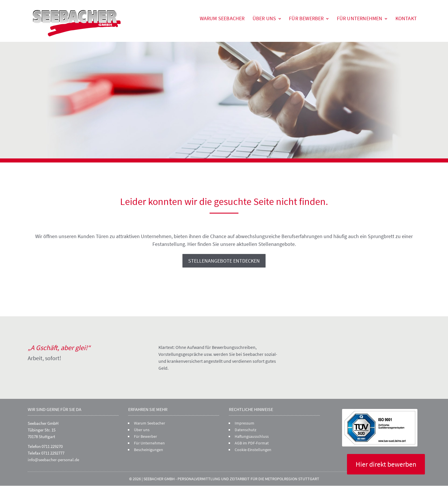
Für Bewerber (306, 18)
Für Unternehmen (360, 18)
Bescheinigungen (149, 450)
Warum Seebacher (222, 18)
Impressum (244, 423)
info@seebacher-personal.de (53, 460)
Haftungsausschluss (252, 436)
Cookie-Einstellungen (253, 450)
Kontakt (406, 18)
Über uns (264, 18)
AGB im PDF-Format (252, 443)
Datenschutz (246, 430)
